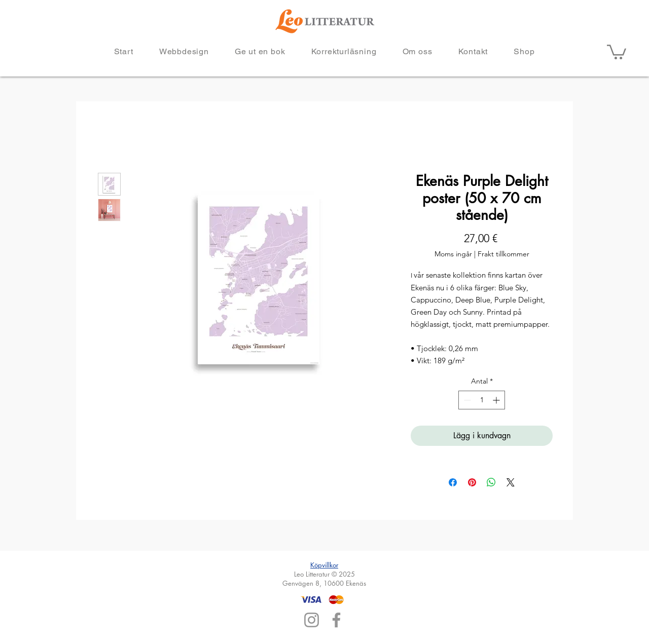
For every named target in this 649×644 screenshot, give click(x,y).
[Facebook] (336, 620)
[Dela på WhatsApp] (491, 482)
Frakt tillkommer (503, 254)
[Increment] (497, 400)
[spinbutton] (482, 400)
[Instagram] (312, 620)
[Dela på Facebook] (453, 482)
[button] (617, 51)
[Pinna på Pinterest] (472, 482)
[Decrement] (466, 400)
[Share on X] (511, 482)
